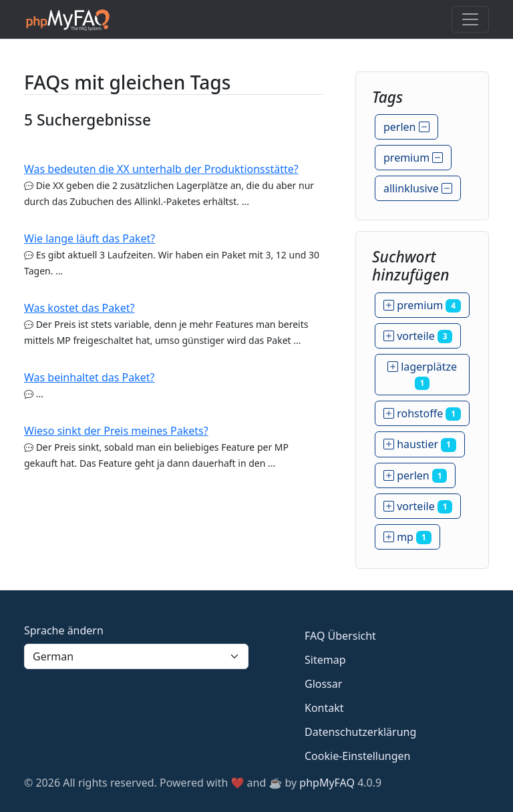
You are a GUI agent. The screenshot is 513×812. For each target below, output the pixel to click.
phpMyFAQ (327, 783)
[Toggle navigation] (470, 19)
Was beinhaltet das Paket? (90, 377)
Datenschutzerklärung (360, 732)
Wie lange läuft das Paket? (90, 238)
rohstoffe (422, 413)
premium (413, 158)
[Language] (136, 656)
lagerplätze (422, 375)
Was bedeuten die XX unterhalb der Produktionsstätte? (161, 169)
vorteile (418, 336)
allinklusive (418, 188)
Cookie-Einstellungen (357, 756)
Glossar (323, 684)
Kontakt (324, 708)
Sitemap (325, 660)
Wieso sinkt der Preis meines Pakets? (116, 431)
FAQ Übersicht (340, 636)
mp (407, 537)
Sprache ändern (64, 630)
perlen (406, 127)
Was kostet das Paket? (79, 308)
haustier (420, 444)
